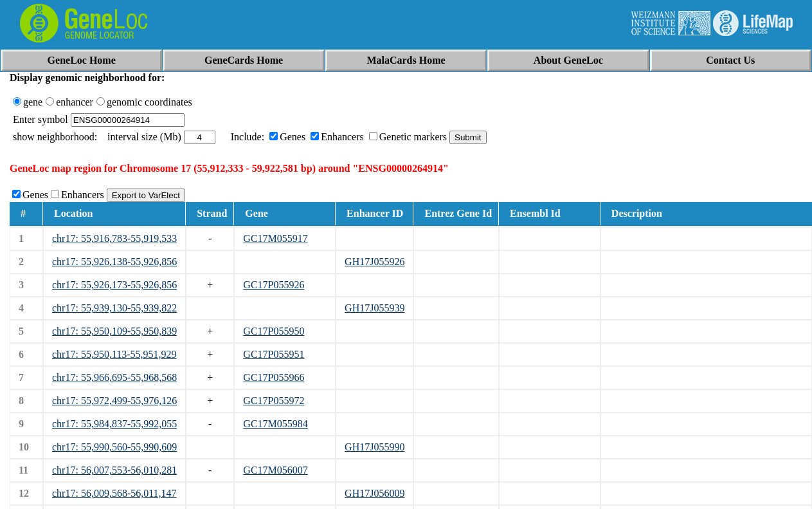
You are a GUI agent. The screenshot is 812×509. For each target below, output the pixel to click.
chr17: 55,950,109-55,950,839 (114, 331)
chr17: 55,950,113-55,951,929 (114, 354)
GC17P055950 (274, 331)
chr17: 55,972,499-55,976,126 (114, 401)
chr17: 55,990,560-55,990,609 (114, 447)
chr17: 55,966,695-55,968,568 (114, 377)
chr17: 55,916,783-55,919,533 (114, 238)
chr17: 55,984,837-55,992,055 (114, 424)
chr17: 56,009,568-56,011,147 (114, 493)
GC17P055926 (274, 285)
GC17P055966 (274, 377)
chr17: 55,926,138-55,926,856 (114, 262)
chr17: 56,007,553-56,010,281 (114, 470)
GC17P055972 (274, 401)
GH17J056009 (374, 493)
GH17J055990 (374, 447)
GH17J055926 (374, 262)
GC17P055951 (274, 354)
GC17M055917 (275, 238)
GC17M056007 (275, 470)
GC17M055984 (275, 424)
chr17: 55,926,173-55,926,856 (114, 285)
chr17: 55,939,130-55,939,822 (114, 308)
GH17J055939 (374, 308)
